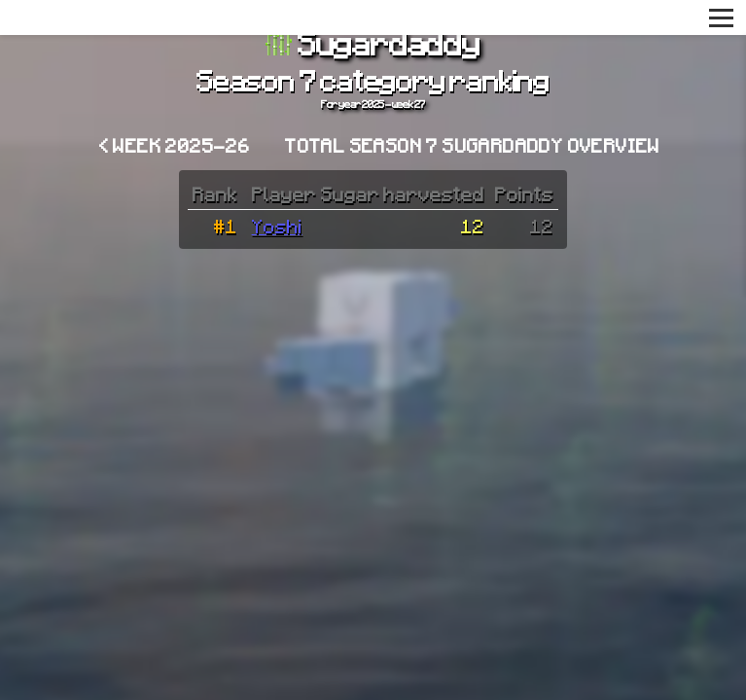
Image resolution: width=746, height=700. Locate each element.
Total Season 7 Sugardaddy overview (473, 145)
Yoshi (277, 226)
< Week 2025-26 (175, 145)
